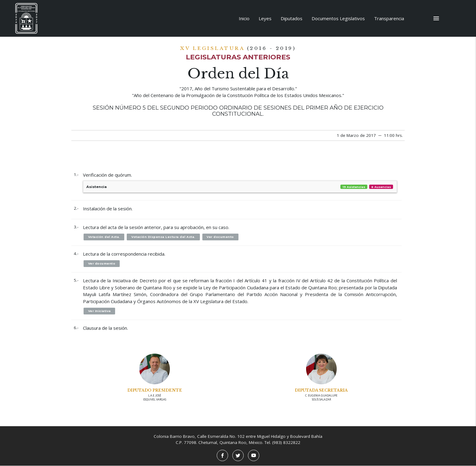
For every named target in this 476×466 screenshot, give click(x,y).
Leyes (265, 18)
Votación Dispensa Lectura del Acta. (164, 237)
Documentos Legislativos (338, 18)
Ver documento (221, 237)
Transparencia (389, 18)
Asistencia (240, 187)
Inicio (244, 18)
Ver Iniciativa (100, 311)
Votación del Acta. (104, 237)
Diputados (292, 18)
